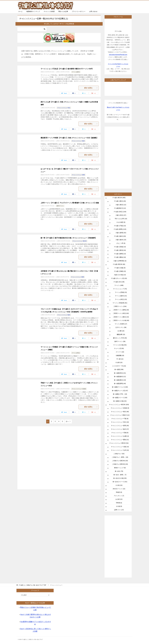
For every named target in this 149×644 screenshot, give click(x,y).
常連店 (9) (119, 550)
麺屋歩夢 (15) (121, 393)
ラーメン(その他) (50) (120, 403)
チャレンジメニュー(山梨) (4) (120, 494)
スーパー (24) (120, 410)
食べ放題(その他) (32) (120, 459)
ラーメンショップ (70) (120, 347)
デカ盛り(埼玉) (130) (120, 270)
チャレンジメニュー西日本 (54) (119, 501)
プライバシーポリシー (79, 11)
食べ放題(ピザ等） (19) (120, 452)
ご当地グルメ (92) (119, 512)
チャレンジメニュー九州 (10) (120, 508)
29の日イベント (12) (119, 547)
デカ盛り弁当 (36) (119, 340)
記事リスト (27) (119, 568)
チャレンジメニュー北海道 (79, 389)
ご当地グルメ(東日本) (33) (120, 519)
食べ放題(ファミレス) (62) (120, 445)
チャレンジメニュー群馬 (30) (120, 484)
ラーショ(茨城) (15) (121, 350)
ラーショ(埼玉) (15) (121, 358)
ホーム (20, 11)
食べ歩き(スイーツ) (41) (120, 540)
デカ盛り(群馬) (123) (120, 287)
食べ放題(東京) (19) (120, 438)
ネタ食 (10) (119, 543)
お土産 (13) (119, 557)
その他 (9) (119, 564)
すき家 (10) (119, 421)
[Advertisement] (59, 457)
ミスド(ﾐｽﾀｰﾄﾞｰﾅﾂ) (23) (119, 424)
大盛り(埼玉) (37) (121, 273)
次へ (67, 421)
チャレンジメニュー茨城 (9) (120, 491)
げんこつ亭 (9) (121, 301)
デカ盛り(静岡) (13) (120, 312)
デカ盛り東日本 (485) (119, 256)
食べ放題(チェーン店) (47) (120, 449)
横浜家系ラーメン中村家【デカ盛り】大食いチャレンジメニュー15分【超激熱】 (69, 138)
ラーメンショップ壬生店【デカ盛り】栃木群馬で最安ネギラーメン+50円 (67, 69)
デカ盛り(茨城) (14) (120, 305)
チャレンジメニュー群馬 (78, 175)
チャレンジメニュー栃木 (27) (120, 487)
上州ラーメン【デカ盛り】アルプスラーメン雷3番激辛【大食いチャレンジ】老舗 (70, 203)
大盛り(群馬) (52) (121, 291)
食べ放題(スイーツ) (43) (120, 456)
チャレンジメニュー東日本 (80, 241)
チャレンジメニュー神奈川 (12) (120, 473)
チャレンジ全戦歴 (49, 11)
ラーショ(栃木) (76, 72)
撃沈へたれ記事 (63, 11)
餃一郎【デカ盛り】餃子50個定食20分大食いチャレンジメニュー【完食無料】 (69, 238)
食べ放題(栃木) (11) (120, 435)
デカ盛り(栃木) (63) (120, 294)
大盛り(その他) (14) (120, 333)
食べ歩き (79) (119, 529)
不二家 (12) (120, 417)
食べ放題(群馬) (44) (120, 442)
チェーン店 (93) (119, 407)
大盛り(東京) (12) (121, 263)
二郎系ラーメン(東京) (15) (121, 375)
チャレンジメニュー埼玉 (64, 108)
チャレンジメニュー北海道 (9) (120, 466)
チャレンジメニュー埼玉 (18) (120, 480)
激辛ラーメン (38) (120, 400)
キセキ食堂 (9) (121, 280)
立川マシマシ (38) (121, 386)
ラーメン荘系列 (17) (121, 382)
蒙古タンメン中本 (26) (120, 396)
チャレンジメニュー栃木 (78, 141)
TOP (32, 585)
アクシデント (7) (119, 554)
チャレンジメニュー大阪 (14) (120, 505)
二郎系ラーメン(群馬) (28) (121, 368)
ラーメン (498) (119, 343)
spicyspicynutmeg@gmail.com (118, 55)
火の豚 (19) (121, 389)
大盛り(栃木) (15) (121, 298)
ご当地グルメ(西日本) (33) (120, 522)
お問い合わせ (93, 11)
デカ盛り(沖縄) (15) (120, 329)
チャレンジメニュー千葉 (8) (120, 477)
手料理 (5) (119, 561)
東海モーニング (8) (120, 526)
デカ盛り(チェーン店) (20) (119, 336)
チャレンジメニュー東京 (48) (120, 470)
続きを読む (91, 88)
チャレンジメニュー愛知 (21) (120, 498)
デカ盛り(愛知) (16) (120, 315)
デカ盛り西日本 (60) (119, 322)
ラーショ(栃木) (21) (121, 354)
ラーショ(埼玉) (76, 353)
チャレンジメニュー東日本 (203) (119, 463)
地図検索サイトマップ (33, 11)
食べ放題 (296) (119, 428)
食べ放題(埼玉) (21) (120, 431)
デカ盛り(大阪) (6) (120, 326)
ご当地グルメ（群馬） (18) (120, 515)
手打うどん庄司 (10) (121, 277)
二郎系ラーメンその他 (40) (121, 379)
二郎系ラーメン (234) (120, 364)
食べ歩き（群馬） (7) (120, 533)
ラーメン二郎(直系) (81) (120, 361)
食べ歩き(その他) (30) (120, 536)
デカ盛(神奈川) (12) (120, 266)
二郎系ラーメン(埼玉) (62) (121, 371)
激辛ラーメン (60, 206)
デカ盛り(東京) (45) (120, 259)
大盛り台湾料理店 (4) (120, 319)
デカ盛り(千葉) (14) (120, 284)
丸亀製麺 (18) (120, 414)
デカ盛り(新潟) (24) (120, 308)
